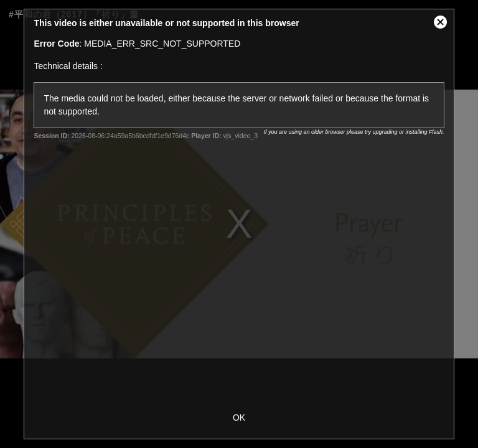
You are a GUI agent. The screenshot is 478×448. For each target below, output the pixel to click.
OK (239, 418)
